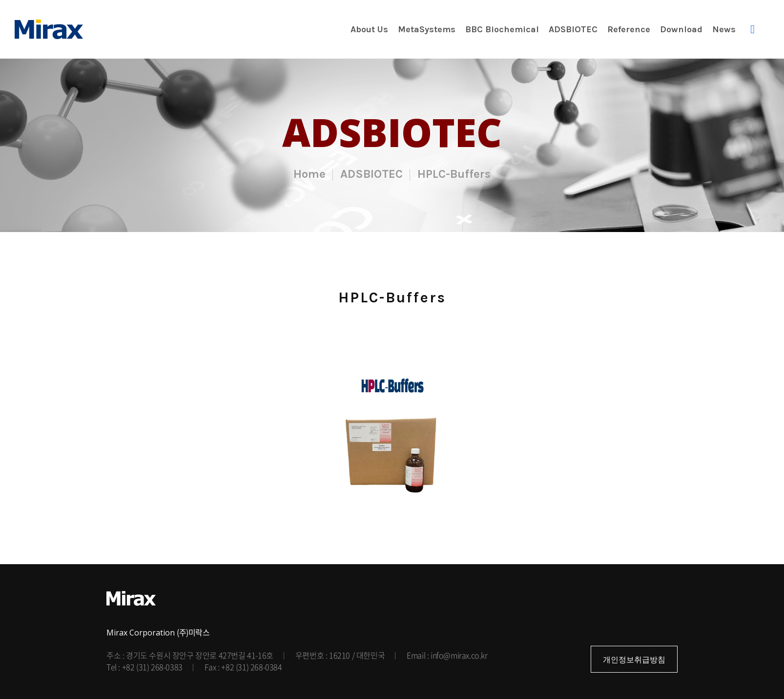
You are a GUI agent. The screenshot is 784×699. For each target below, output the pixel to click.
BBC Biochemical (502, 29)
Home (309, 174)
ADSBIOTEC (573, 29)
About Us (369, 29)
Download (681, 29)
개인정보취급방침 (634, 660)
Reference (629, 29)
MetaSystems (427, 29)
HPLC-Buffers (454, 174)
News (724, 29)
